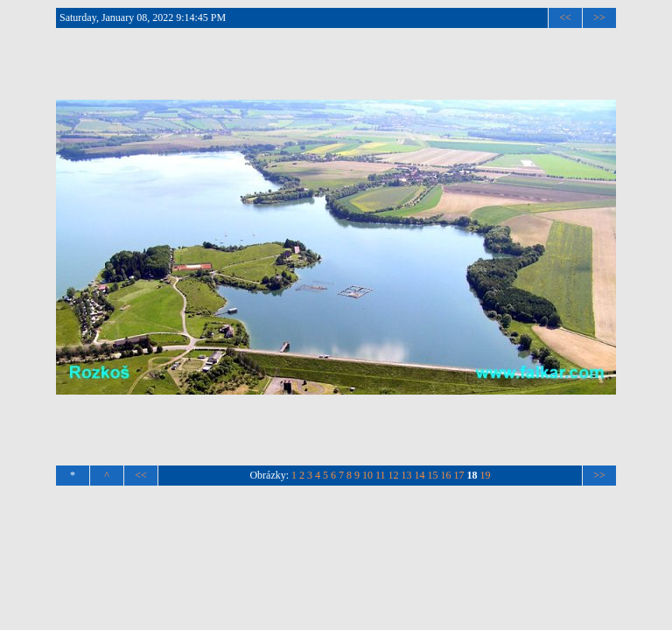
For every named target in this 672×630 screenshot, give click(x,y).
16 (446, 475)
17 (459, 475)
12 (394, 475)
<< (565, 17)
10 (367, 475)
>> (599, 17)
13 (407, 475)
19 (486, 475)
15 (433, 475)
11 (381, 475)
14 (420, 475)
